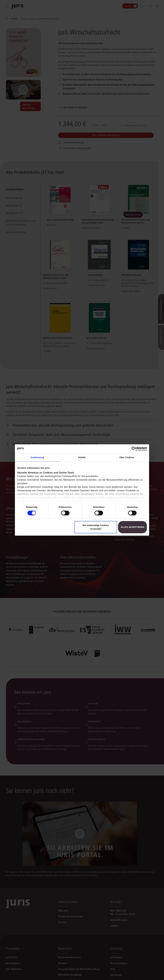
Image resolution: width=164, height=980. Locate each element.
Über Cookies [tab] (127, 457)
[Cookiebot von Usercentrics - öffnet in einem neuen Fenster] (134, 449)
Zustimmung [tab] (37, 457)
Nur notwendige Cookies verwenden (96, 527)
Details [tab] (82, 457)
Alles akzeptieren (132, 527)
